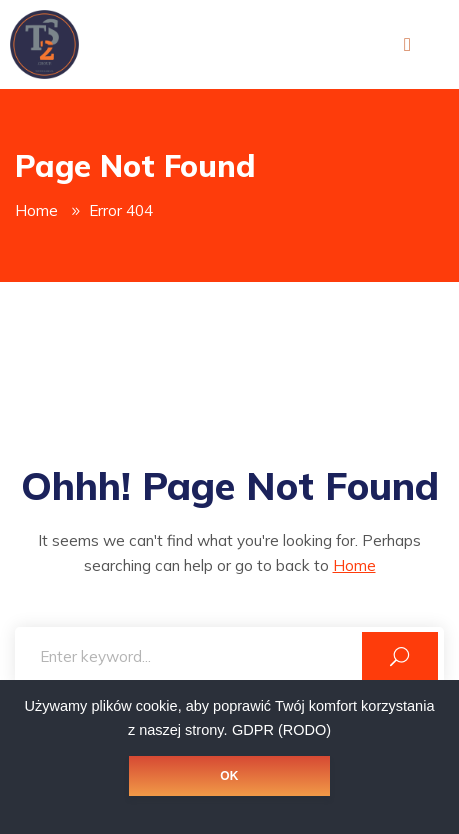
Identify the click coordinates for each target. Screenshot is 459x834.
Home (36, 210)
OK (229, 776)
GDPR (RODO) (281, 730)
